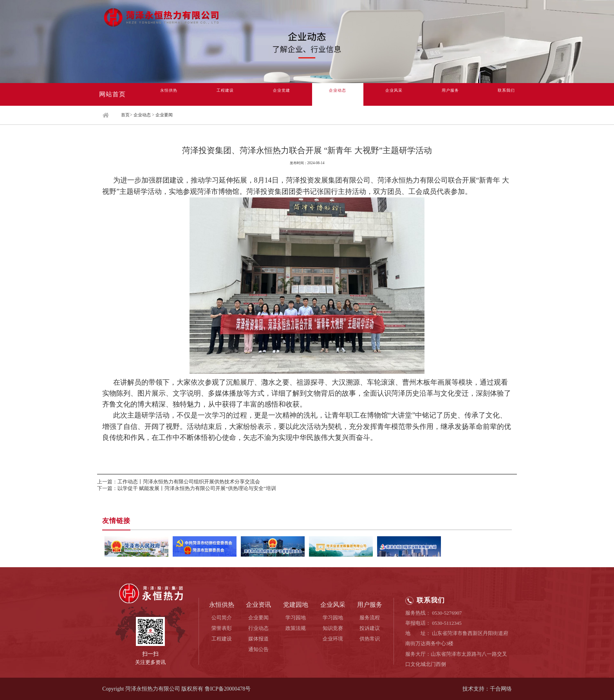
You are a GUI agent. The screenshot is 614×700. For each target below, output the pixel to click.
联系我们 (506, 94)
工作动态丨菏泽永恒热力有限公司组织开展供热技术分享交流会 (189, 482)
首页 (125, 115)
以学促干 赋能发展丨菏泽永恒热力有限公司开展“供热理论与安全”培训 (197, 488)
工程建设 (225, 94)
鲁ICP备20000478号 (228, 689)
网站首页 (112, 94)
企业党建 (282, 94)
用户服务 (450, 94)
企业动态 (338, 94)
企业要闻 (164, 115)
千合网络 (501, 689)
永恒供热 (169, 94)
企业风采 (394, 94)
